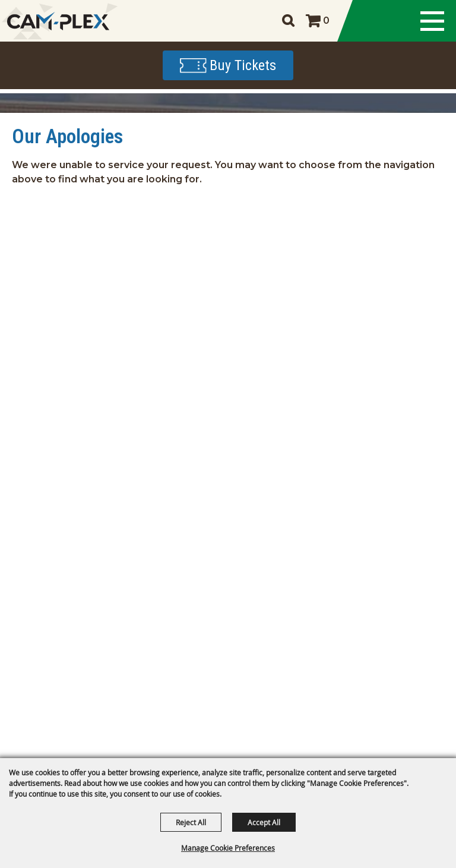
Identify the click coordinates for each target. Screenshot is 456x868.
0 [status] (326, 20)
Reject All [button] (191, 822)
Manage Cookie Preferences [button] (228, 848)
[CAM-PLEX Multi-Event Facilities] (58, 21)
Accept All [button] (264, 822)
